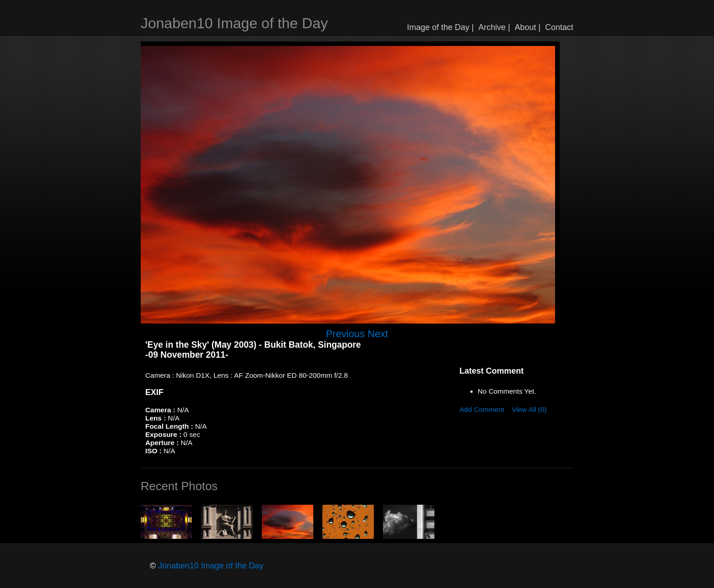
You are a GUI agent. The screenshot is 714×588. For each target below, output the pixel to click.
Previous (346, 334)
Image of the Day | (441, 27)
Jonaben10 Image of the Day (234, 23)
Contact (559, 27)
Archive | (495, 27)
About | (528, 27)
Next (378, 334)
